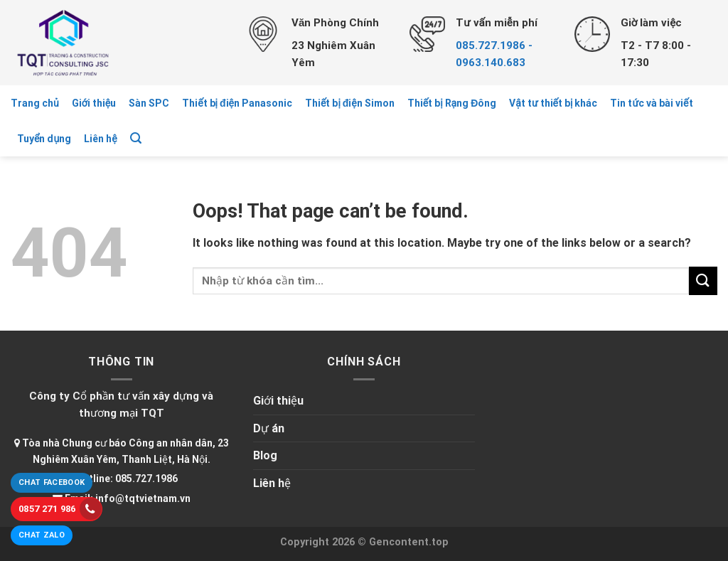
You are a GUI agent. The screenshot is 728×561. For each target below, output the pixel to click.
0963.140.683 (491, 63)
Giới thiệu (94, 103)
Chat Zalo (42, 535)
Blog (265, 455)
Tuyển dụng (44, 139)
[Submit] (703, 280)
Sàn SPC (149, 103)
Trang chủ (35, 103)
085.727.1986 (146, 479)
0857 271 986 (60, 509)
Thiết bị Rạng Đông (452, 103)
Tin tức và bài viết (651, 103)
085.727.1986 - (494, 46)
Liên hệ (100, 139)
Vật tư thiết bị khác (553, 103)
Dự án (269, 428)
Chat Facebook (52, 482)
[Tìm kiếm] (136, 138)
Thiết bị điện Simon (350, 103)
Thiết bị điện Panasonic (237, 103)
